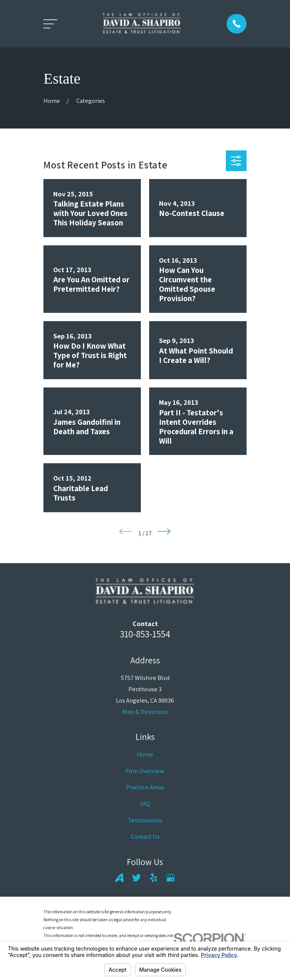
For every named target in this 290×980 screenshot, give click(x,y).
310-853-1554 (145, 634)
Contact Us (145, 836)
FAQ (145, 804)
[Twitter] (137, 878)
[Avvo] (119, 878)
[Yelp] (153, 878)
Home (145, 754)
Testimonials (145, 820)
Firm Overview (145, 771)
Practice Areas (145, 787)
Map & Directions (145, 712)
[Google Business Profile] (170, 878)
